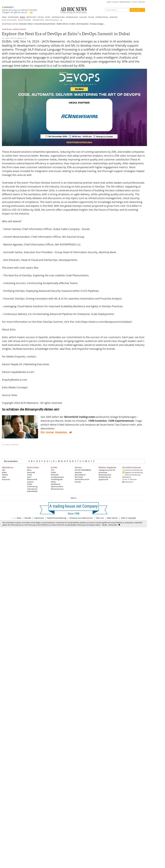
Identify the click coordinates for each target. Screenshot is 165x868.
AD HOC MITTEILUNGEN (9, 20)
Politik (29, 475)
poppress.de (103, 479)
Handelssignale (57, 479)
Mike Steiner (112, 518)
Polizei (30, 484)
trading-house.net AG (107, 470)
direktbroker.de (105, 477)
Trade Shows (7, 29)
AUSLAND (83, 17)
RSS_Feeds (79, 477)
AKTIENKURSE (13, 17)
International (32, 489)
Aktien (53, 482)
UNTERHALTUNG (58, 17)
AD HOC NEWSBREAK (83, 470)
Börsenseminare (57, 489)
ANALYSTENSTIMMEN (24, 20)
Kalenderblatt (32, 491)
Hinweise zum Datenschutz (81, 518)
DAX (4, 470)
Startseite (23, 24)
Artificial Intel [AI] (19, 29)
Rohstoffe (55, 475)
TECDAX (5, 475)
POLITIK (41, 17)
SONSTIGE (114, 17)
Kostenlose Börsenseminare (105, 474)
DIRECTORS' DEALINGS (52, 20)
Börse (30, 24)
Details (105, 525)
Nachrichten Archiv (82, 479)
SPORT (48, 17)
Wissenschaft (32, 479)
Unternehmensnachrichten (45, 24)
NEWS (4, 17)
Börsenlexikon (11, 461)
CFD (52, 470)
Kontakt (78, 482)
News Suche (135, 10)
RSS (134, 2)
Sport (29, 477)
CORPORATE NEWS (38, 20)
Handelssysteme (57, 477)
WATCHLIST (142, 2)
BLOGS (115, 2)
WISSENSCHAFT (72, 17)
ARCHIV (109, 2)
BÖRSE (22, 17)
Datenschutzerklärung (57, 518)
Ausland (30, 482)
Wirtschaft (31, 472)
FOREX (53, 472)
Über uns (100, 518)
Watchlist (78, 472)
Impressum (39, 518)
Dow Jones (6, 479)
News (19, 518)
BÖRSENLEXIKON (125, 2)
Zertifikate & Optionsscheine (57, 485)
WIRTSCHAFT (31, 17)
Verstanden (113, 525)
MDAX (4, 472)
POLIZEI (91, 17)
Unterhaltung (32, 486)
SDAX (4, 477)
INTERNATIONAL (102, 17)
